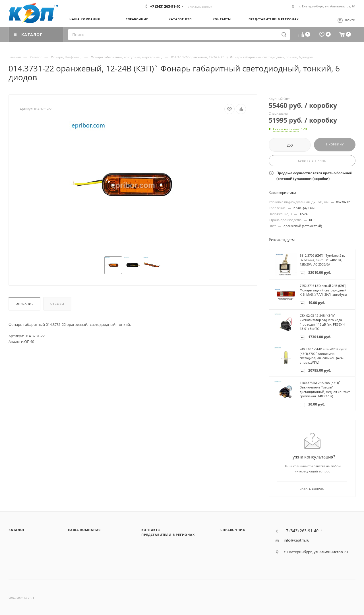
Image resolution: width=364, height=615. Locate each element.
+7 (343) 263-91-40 (165, 6)
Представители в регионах (168, 535)
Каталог (17, 530)
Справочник (233, 530)
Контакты (151, 530)
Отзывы (57, 304)
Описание (24, 304)
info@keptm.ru (297, 540)
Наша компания (84, 530)
